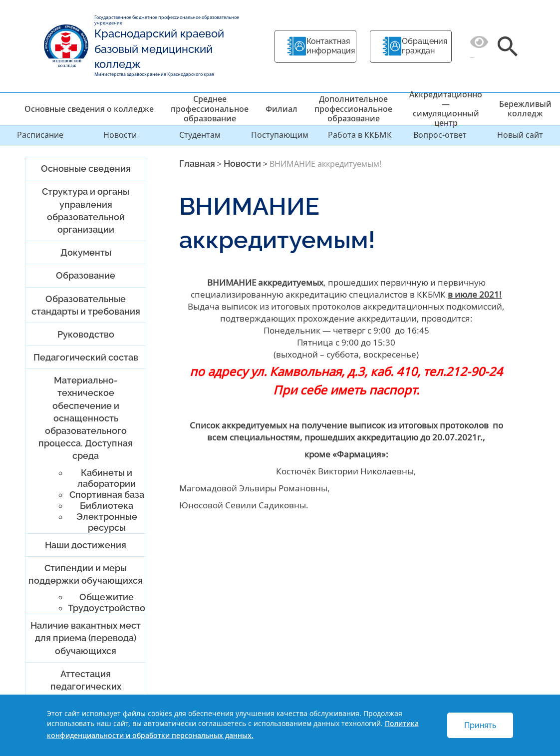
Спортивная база (107, 495)
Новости (120, 135)
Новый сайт (520, 135)
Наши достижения (86, 545)
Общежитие (107, 597)
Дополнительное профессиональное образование (353, 108)
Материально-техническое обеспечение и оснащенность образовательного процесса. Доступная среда (86, 418)
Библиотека (107, 506)
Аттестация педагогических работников (86, 686)
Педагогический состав (86, 357)
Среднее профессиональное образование (210, 108)
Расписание (40, 135)
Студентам (200, 135)
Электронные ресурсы (107, 522)
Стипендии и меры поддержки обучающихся (86, 574)
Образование (86, 275)
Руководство (86, 334)
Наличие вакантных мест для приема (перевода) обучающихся (86, 638)
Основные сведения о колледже (89, 109)
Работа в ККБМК (360, 135)
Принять (480, 725)
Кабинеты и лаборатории (107, 478)
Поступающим (280, 135)
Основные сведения (86, 169)
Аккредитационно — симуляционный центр (446, 109)
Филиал (281, 109)
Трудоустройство (107, 608)
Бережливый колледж (525, 109)
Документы (86, 252)
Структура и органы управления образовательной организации (86, 210)
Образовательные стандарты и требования (86, 305)
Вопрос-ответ (440, 135)
